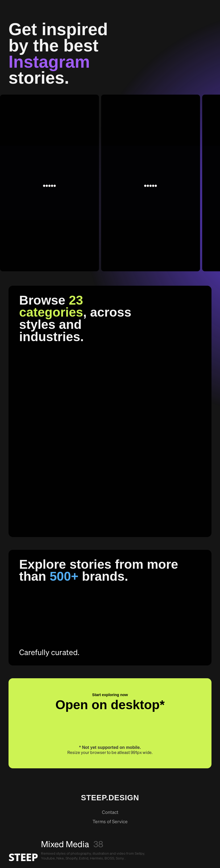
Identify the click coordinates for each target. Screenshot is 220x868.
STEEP (23, 857)
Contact (110, 813)
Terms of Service (110, 822)
